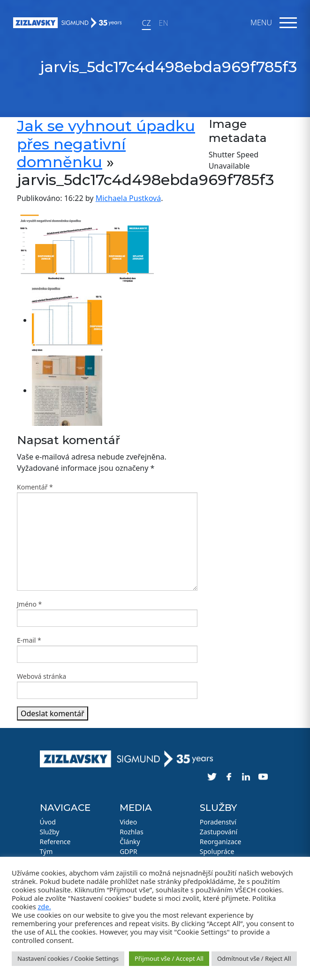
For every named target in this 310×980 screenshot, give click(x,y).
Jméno (29, 604)
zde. (44, 906)
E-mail (29, 640)
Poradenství (218, 822)
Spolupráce (217, 851)
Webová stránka (42, 676)
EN (164, 23)
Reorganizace (221, 842)
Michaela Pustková (129, 198)
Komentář (35, 487)
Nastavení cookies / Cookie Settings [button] (68, 958)
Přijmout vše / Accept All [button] (169, 958)
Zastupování (219, 832)
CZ (146, 23)
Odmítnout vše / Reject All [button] (254, 958)
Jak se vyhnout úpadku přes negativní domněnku (106, 144)
